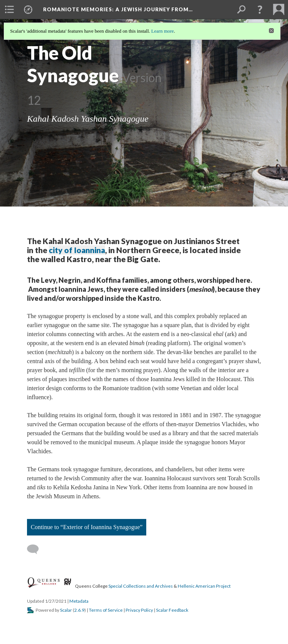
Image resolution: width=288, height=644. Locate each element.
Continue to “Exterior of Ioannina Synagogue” (87, 527)
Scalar (66, 610)
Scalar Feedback (172, 610)
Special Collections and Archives (141, 586)
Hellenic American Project (204, 586)
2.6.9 (79, 610)
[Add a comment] (36, 549)
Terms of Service (106, 610)
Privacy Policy (139, 610)
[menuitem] (9, 9)
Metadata (79, 601)
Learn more (162, 31)
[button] (260, 9)
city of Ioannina (77, 250)
